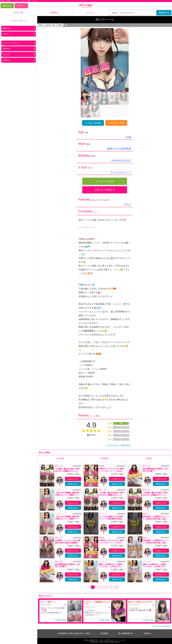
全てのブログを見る (162, 626)
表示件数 (60, 458)
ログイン (21, 6)
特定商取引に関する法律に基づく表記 (74, 633)
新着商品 (54, 13)
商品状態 (105, 458)
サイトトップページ (11, 43)
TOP (40, 25)
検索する (164, 13)
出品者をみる (73, 479)
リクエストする (116, 123)
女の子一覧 (18, 13)
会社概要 (104, 633)
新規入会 (7, 6)
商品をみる (73, 484)
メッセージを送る (105, 181)
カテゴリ (91, 13)
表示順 (149, 458)
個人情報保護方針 (126, 633)
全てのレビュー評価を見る (119, 445)
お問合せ (6, 60)
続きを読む (62, 620)
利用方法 (6, 49)
